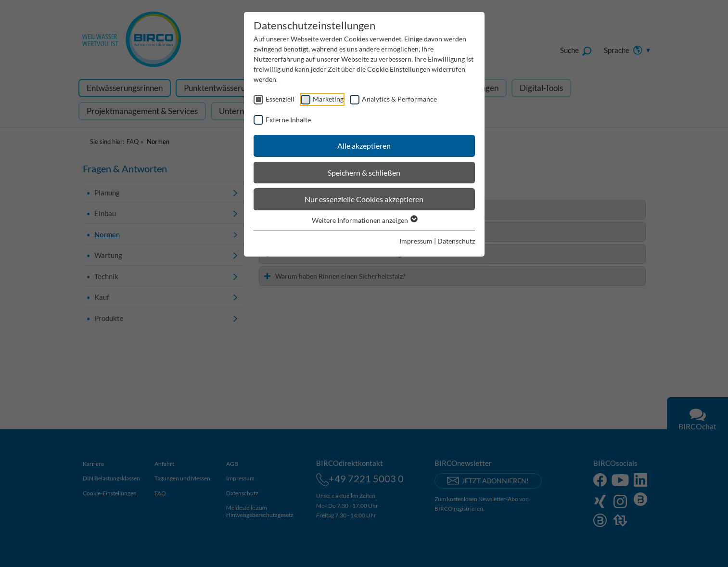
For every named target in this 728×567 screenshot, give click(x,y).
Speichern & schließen (364, 173)
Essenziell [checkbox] (280, 99)
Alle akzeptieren (364, 146)
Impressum (416, 241)
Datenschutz (456, 241)
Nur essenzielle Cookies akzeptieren (364, 199)
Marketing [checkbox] (328, 99)
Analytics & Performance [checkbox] (399, 99)
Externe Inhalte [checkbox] (288, 120)
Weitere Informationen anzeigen (364, 220)
